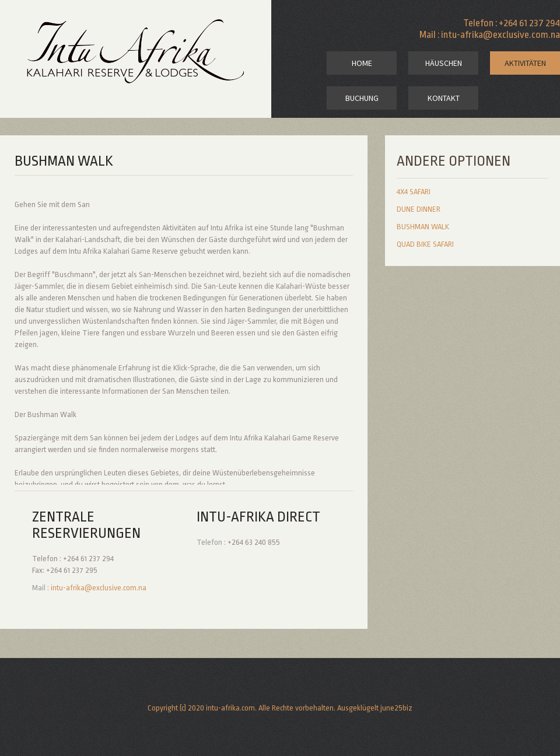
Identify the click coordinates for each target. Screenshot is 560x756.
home (362, 63)
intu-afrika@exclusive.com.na (99, 588)
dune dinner (419, 209)
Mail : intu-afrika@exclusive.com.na (490, 35)
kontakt (444, 98)
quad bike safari (425, 244)
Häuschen (444, 63)
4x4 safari (414, 192)
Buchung (362, 98)
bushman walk (423, 227)
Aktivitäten (525, 63)
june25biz (396, 708)
